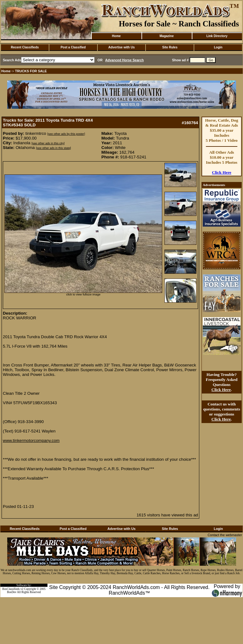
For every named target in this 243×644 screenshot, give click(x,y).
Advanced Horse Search (125, 60)
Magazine (166, 36)
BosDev (12, 592)
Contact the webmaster (225, 535)
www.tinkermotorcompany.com (31, 440)
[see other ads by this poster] (66, 134)
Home (116, 36)
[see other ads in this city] (48, 143)
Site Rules (170, 47)
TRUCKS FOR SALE (31, 71)
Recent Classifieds (25, 47)
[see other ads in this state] (53, 148)
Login (218, 47)
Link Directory (217, 36)
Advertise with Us (122, 47)
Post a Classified (73, 47)
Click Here (222, 172)
